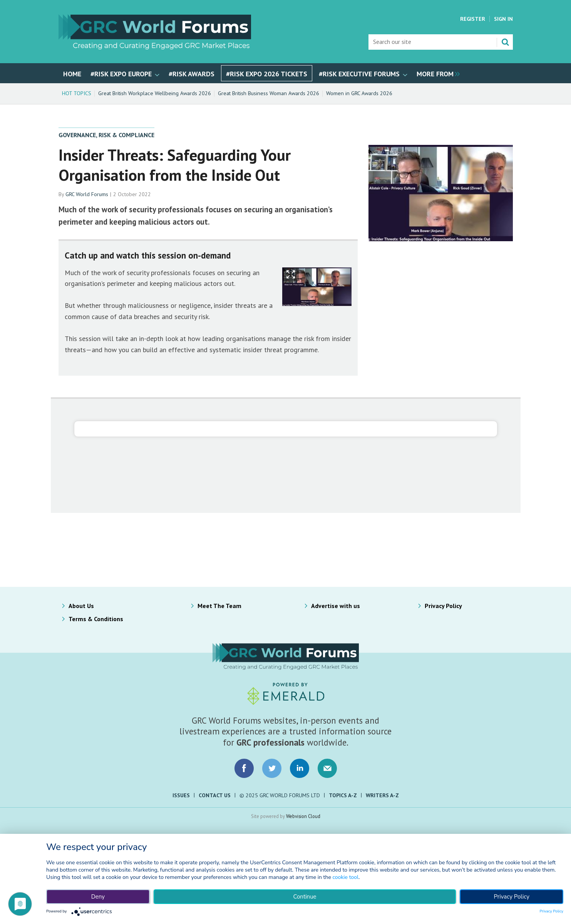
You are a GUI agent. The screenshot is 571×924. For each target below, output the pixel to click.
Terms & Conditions (96, 619)
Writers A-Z (382, 795)
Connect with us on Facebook (244, 768)
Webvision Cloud (303, 816)
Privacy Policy (443, 606)
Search (505, 42)
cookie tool (345, 877)
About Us (81, 606)
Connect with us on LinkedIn (300, 768)
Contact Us (215, 795)
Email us (327, 768)
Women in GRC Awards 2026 (359, 93)
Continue (305, 897)
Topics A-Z (343, 795)
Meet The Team (219, 606)
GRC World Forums (87, 194)
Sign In (503, 19)
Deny (98, 897)
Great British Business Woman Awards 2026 (269, 93)
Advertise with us (336, 606)
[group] (436, 73)
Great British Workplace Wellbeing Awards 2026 (155, 93)
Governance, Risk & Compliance (106, 135)
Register (473, 19)
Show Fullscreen (291, 275)
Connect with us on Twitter (272, 768)
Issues (181, 795)
